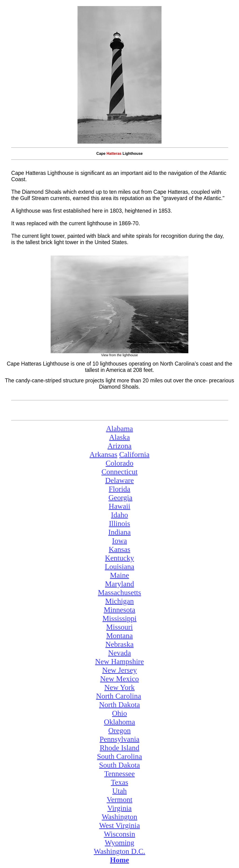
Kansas (119, 549)
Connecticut (120, 472)
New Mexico (119, 679)
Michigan (120, 601)
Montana (119, 636)
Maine (119, 575)
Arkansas (104, 454)
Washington (119, 817)
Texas (119, 782)
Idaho (120, 515)
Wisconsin (119, 834)
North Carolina (119, 696)
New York (119, 687)
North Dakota (119, 705)
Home (119, 860)
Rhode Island (119, 748)
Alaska (120, 437)
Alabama (119, 429)
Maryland (119, 584)
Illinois (120, 523)
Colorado (119, 463)
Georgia (120, 498)
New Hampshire (120, 661)
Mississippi (119, 618)
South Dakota (119, 765)
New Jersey (119, 670)
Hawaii (119, 506)
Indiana (119, 532)
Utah (119, 791)
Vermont (119, 799)
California (134, 454)
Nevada (119, 653)
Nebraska (120, 644)
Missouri (119, 627)
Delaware (120, 480)
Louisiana (119, 567)
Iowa (119, 541)
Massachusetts (120, 592)
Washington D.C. (120, 851)
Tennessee (119, 774)
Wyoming (119, 843)
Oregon (119, 730)
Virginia (119, 808)
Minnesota (119, 610)
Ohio (119, 713)
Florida (119, 489)
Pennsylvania (120, 739)
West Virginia (120, 825)
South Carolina (120, 756)
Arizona (119, 446)
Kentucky (119, 558)
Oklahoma (119, 722)
